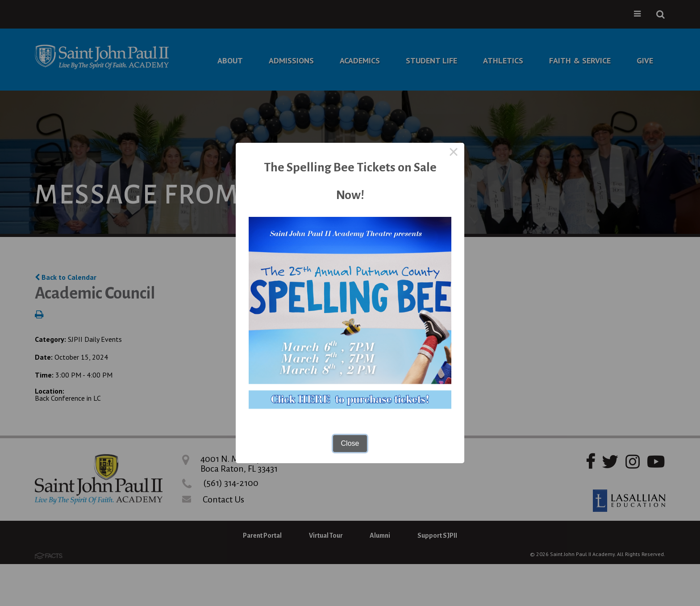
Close (350, 443)
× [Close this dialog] (454, 154)
